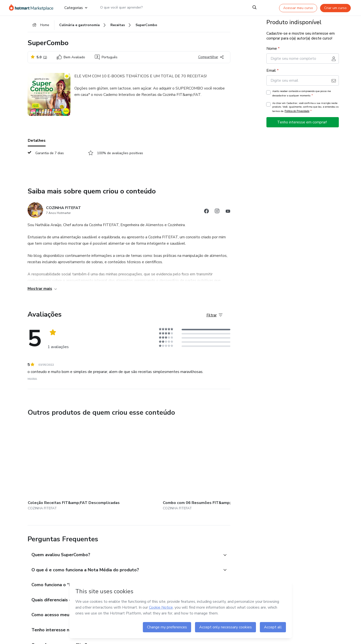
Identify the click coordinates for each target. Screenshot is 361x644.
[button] (124, 551)
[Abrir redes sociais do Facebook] (206, 215)
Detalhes (37, 144)
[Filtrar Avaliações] (215, 318)
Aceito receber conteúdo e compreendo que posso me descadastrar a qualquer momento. (302, 97)
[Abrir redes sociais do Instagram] (217, 215)
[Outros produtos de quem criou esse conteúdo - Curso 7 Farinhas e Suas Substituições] (170, 467)
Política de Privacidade (297, 114)
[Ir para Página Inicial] (33, 8)
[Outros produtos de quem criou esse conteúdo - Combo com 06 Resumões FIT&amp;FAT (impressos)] (112, 467)
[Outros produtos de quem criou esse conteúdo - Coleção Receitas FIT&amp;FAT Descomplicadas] (55, 467)
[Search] (254, 8)
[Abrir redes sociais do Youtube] (228, 215)
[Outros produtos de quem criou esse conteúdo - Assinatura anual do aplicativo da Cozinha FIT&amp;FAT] (228, 467)
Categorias (76, 8)
